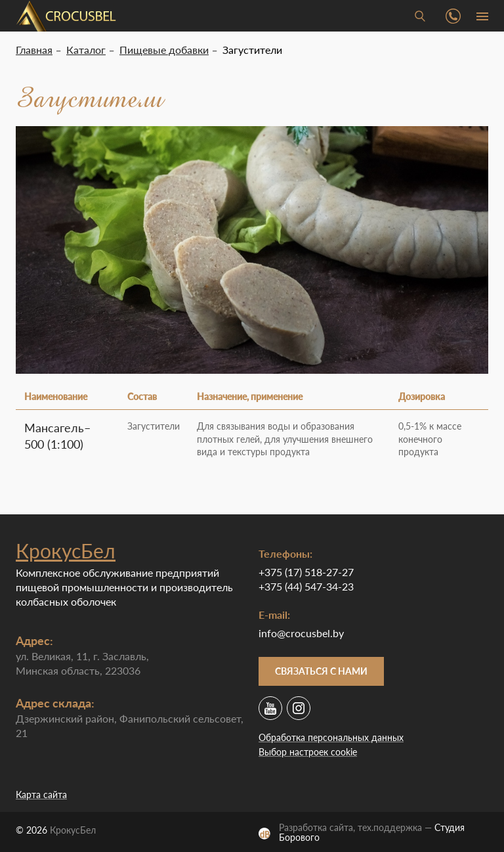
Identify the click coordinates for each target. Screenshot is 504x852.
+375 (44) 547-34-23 (306, 586)
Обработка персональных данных (331, 737)
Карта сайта (41, 795)
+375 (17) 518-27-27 (306, 572)
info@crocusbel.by (301, 633)
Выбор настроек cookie (308, 752)
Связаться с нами (321, 671)
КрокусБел (66, 550)
